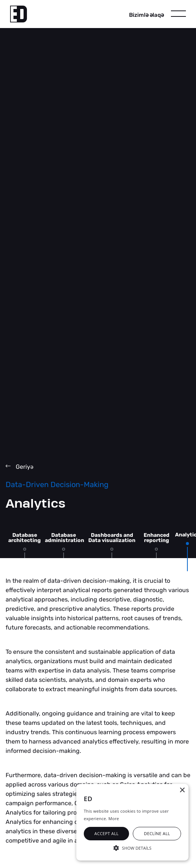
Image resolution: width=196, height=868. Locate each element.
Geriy (19, 467)
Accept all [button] (106, 833)
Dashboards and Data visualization (112, 538)
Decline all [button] (157, 833)
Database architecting (24, 538)
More (114, 818)
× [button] (182, 790)
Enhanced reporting (157, 538)
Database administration (65, 538)
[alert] (132, 822)
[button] (132, 847)
